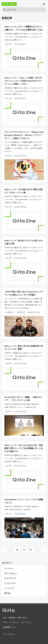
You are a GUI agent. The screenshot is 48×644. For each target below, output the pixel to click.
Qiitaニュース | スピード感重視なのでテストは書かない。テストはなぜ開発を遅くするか (24, 28)
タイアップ (21, 312)
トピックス (10, 583)
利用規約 (12, 618)
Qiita (7, 593)
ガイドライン (27, 622)
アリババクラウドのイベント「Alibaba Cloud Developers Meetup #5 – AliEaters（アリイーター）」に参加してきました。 (24, 135)
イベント (8, 156)
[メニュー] (44, 4)
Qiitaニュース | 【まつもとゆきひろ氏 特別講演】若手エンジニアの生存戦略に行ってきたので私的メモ (24, 448)
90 (31, 550)
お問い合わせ (22, 618)
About (5, 618)
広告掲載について (9, 627)
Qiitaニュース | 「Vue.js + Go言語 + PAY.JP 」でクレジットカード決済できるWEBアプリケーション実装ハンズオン (24, 81)
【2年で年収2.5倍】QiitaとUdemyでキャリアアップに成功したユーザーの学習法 (24, 293)
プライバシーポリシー (11, 622)
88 (17, 550)
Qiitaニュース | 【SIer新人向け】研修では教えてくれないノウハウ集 (23, 191)
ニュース (8, 44)
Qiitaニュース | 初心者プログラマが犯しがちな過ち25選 (24, 242)
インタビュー (10, 312)
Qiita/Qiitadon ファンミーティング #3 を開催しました (24, 501)
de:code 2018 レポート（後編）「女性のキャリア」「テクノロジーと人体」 (24, 399)
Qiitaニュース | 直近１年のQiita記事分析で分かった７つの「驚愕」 (24, 348)
